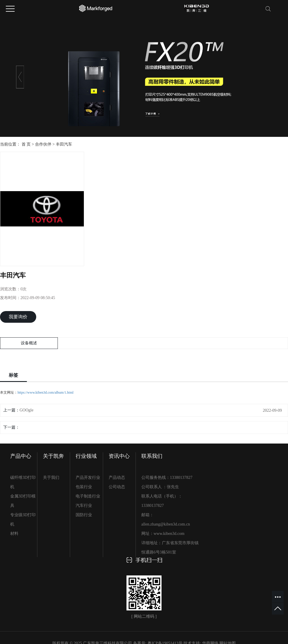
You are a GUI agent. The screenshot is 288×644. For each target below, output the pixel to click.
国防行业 (84, 515)
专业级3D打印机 (23, 520)
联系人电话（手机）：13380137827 (162, 501)
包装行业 (84, 487)
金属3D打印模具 (23, 501)
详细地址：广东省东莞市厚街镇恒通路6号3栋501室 (170, 548)
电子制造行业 (88, 496)
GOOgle (26, 410)
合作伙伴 (43, 144)
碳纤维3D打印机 (23, 482)
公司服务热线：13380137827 (167, 478)
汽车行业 (84, 506)
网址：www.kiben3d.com (163, 534)
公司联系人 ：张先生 (160, 487)
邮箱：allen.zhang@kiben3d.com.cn (166, 520)
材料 (14, 534)
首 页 (26, 144)
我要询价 (18, 317)
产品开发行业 (88, 478)
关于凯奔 (53, 456)
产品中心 (21, 456)
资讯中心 (119, 456)
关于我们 (51, 478)
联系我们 (152, 456)
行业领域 (86, 456)
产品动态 (117, 478)
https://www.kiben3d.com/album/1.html (46, 392)
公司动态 (117, 487)
